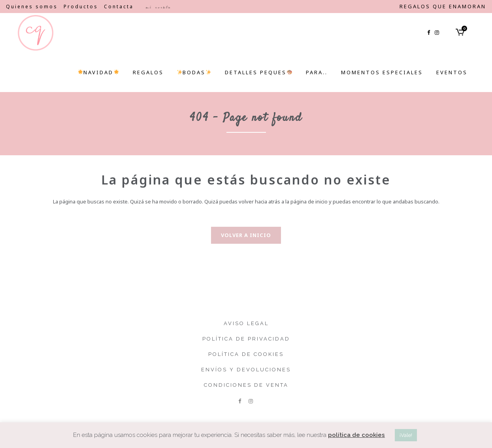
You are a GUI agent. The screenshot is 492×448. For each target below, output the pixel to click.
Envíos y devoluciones (246, 370)
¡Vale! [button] (406, 435)
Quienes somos (32, 7)
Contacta (119, 7)
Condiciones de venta (246, 385)
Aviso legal (246, 323)
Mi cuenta (158, 7)
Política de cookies (246, 354)
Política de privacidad (246, 339)
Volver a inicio (246, 235)
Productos (81, 7)
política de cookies (356, 435)
